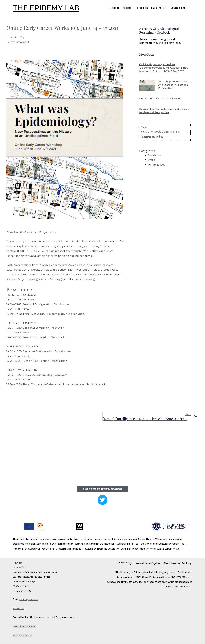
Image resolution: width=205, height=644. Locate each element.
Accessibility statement (25, 627)
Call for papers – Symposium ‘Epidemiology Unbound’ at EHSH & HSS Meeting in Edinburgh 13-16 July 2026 (163, 69)
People (127, 8)
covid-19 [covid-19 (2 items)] (160, 135)
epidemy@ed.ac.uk (29, 600)
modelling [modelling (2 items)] (158, 140)
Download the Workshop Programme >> (32, 232)
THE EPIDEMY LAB (48, 8)
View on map (19, 609)
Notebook (141, 8)
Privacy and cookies (23, 636)
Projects (114, 8)
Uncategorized (157, 168)
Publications (177, 8)
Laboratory (158, 8)
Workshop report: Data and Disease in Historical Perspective (174, 88)
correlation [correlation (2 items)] (148, 135)
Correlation (155, 159)
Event (151, 163)
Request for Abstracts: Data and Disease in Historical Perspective (161, 114)
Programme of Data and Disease (161, 102)
